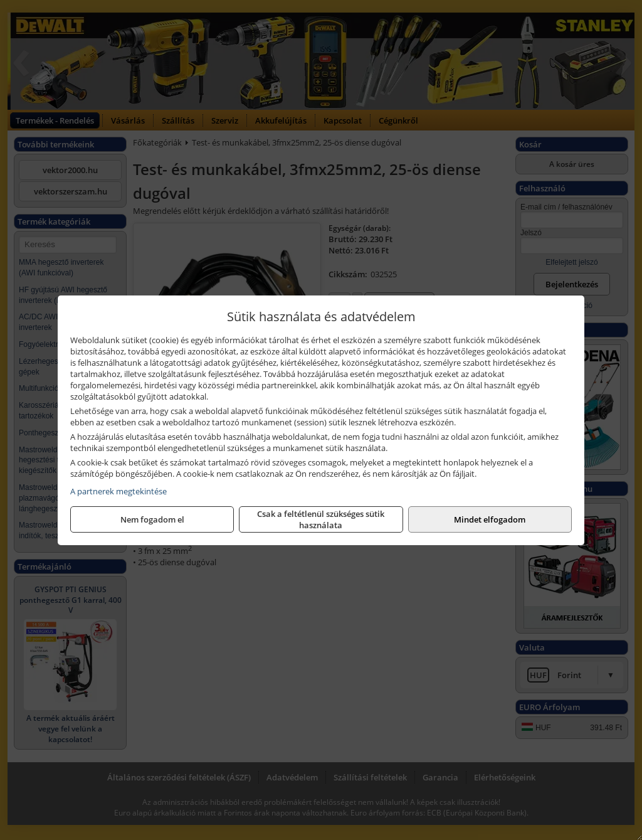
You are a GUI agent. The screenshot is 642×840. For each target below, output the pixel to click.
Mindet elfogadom (490, 519)
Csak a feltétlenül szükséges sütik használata (321, 519)
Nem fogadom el (152, 519)
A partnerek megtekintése (118, 491)
